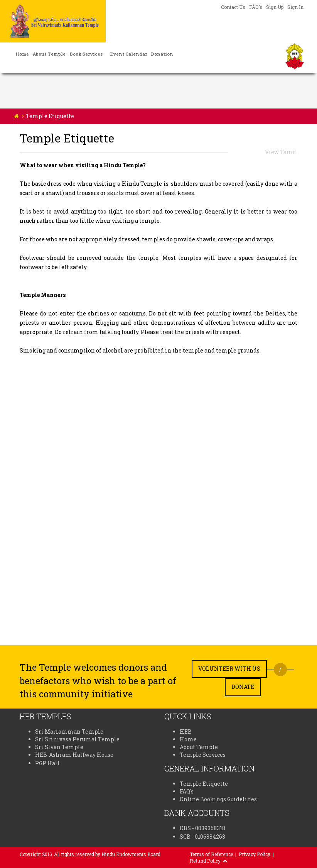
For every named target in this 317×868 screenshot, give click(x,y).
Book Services (86, 54)
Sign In (295, 7)
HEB (186, 732)
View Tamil (281, 152)
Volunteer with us (229, 669)
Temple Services (203, 755)
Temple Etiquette (204, 784)
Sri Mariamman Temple (69, 732)
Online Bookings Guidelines (218, 799)
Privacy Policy (255, 854)
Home (22, 54)
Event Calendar (129, 54)
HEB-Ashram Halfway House (74, 755)
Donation (162, 54)
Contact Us (233, 7)
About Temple (49, 54)
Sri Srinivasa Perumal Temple (77, 739)
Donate (243, 687)
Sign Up (275, 7)
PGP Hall (47, 763)
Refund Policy (205, 861)
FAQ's (187, 791)
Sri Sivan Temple (59, 747)
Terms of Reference (211, 854)
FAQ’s (256, 7)
